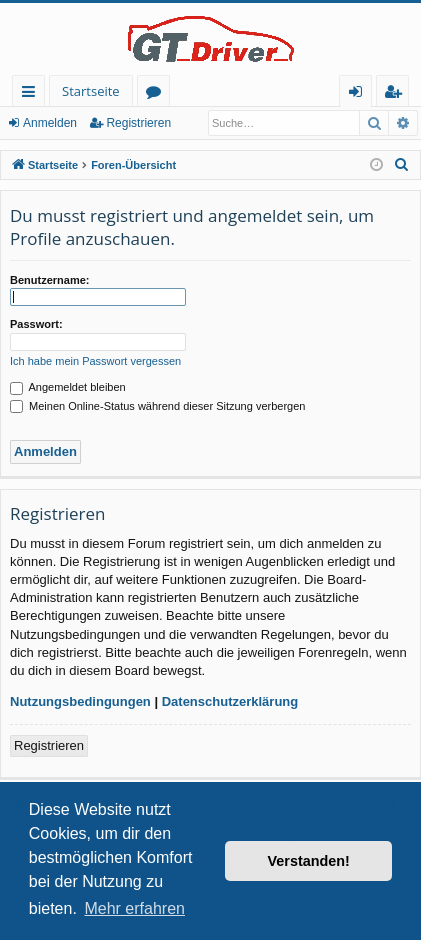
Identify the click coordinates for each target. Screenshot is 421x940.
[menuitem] (402, 165)
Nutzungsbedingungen (80, 701)
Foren (157, 94)
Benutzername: (49, 280)
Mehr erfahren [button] (134, 908)
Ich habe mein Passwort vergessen (95, 361)
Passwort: (36, 324)
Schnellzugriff (32, 94)
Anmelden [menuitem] (361, 94)
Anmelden (50, 123)
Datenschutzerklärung (230, 701)
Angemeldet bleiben (68, 387)
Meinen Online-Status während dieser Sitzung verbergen (157, 406)
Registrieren (138, 123)
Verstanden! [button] (309, 861)
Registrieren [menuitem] (397, 94)
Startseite (91, 91)
